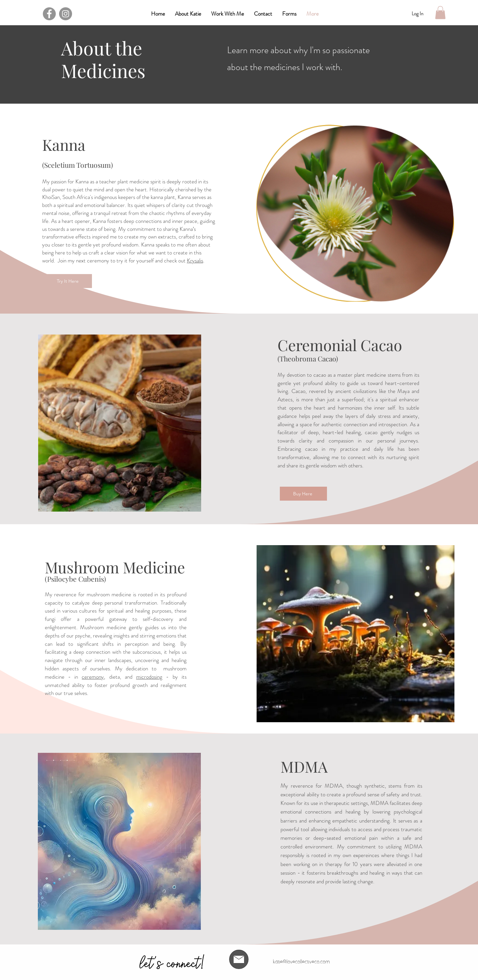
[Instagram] (66, 14)
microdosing (149, 677)
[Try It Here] (68, 281)
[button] (289, 14)
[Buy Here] (303, 494)
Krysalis (195, 260)
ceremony (93, 677)
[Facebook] (49, 14)
